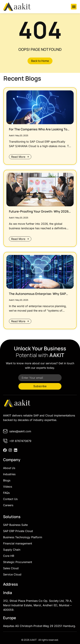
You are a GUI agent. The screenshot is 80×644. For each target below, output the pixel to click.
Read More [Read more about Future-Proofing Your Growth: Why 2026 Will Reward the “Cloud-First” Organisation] (18, 239)
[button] (74, 7)
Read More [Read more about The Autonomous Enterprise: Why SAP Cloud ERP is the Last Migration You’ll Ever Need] (18, 321)
